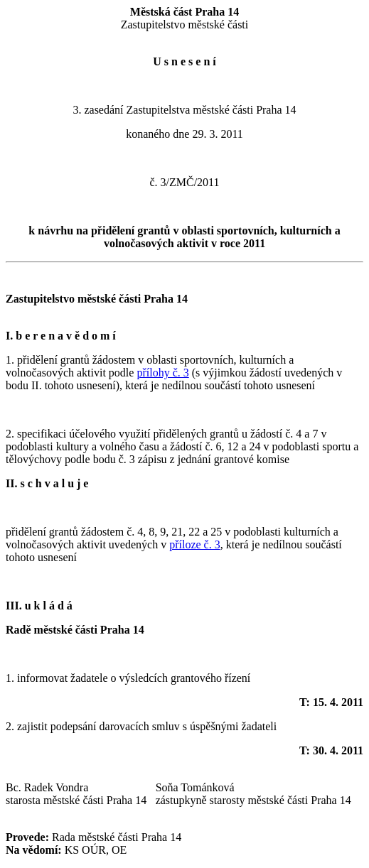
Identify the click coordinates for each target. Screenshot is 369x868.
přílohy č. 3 (162, 373)
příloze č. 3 (195, 544)
